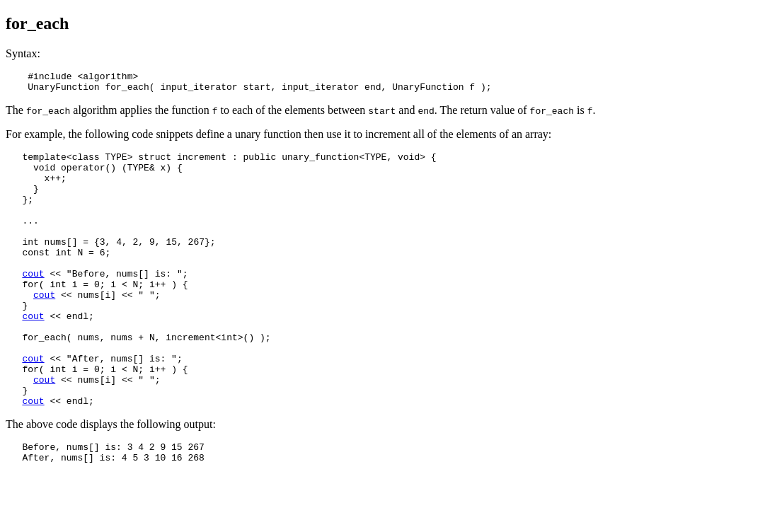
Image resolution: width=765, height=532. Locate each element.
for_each (37, 23)
